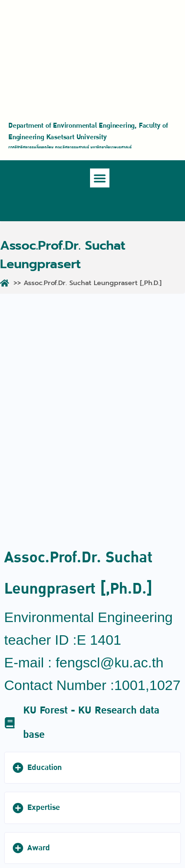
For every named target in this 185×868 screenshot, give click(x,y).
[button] (100, 178)
